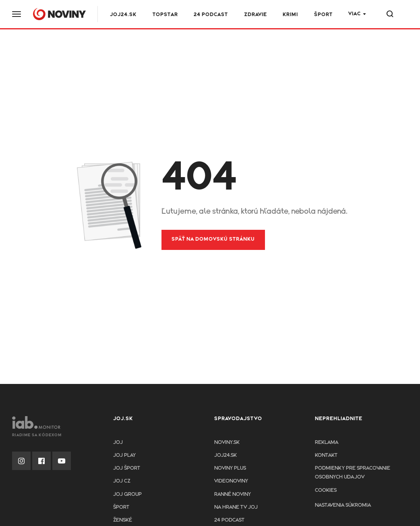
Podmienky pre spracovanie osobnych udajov (353, 473)
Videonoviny (231, 481)
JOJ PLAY (124, 455)
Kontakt (326, 455)
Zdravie (256, 15)
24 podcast (211, 15)
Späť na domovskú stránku (213, 239)
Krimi (290, 15)
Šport (323, 15)
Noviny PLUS (230, 468)
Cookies (326, 490)
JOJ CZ (122, 481)
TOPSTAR (165, 15)
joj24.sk (226, 455)
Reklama (327, 442)
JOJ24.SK (123, 15)
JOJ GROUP (127, 494)
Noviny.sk (227, 442)
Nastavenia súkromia (343, 505)
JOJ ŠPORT (127, 468)
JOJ (118, 442)
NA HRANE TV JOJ (236, 507)
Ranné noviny (233, 494)
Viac (355, 14)
